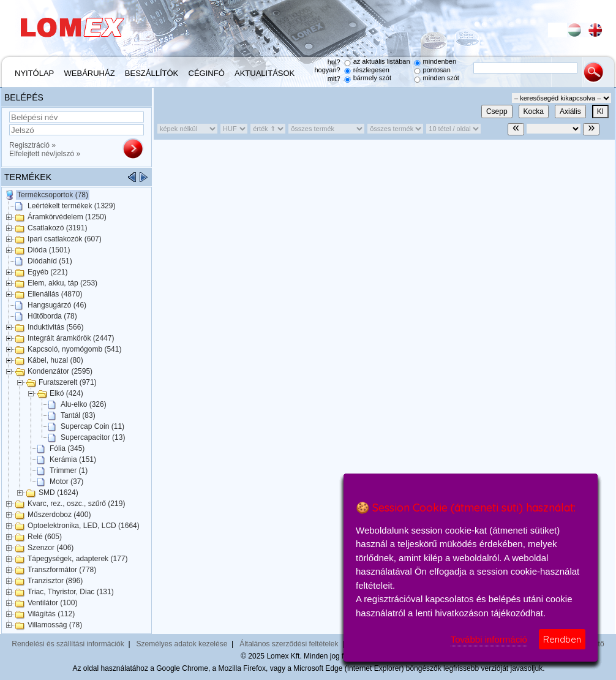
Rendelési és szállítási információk (68, 644)
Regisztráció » (32, 145)
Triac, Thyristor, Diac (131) (71, 592)
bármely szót (372, 78)
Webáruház (90, 73)
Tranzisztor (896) (55, 581)
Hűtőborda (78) (52, 316)
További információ (489, 639)
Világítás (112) (51, 614)
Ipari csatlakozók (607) (65, 239)
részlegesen (371, 70)
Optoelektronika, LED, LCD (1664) (84, 526)
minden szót (441, 78)
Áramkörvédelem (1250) (67, 217)
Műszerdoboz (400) (59, 515)
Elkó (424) (66, 393)
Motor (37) (66, 482)
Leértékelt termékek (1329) (71, 206)
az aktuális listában (382, 61)
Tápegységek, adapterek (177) (77, 559)
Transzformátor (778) (62, 570)
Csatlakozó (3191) (57, 228)
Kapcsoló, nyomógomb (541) (74, 349)
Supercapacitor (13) (93, 437)
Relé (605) (45, 537)
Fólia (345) (67, 448)
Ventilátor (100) (52, 603)
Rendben (562, 639)
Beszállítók (152, 73)
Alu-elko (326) (84, 404)
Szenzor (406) (51, 548)
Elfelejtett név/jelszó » (45, 154)
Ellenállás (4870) (55, 294)
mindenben (440, 61)
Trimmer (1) (69, 470)
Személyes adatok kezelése (182, 644)
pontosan (437, 70)
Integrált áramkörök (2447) (71, 338)
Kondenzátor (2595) (60, 371)
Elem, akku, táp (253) (62, 283)
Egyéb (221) (47, 272)
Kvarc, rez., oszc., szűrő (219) (76, 504)
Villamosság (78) (55, 625)
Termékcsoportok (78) (53, 195)
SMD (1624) (58, 493)
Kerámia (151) (73, 459)
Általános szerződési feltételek (289, 644)
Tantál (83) (78, 415)
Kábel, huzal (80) (55, 360)
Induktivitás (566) (55, 327)
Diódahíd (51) (50, 261)
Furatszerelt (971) (68, 382)
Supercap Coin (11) (92, 426)
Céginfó (207, 73)
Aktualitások (265, 73)
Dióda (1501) (49, 250)
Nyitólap (34, 73)
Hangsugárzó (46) (57, 305)
